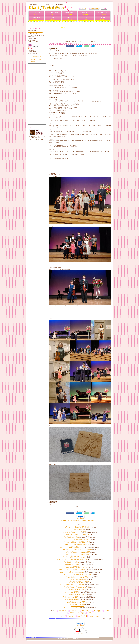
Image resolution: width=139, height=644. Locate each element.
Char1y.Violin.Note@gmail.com (35, 32)
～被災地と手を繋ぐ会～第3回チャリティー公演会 (78, 603)
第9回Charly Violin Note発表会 (72, 593)
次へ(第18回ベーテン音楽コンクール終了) (90, 520)
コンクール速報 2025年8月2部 (78, 546)
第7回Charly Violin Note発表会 (72, 599)
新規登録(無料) (95, 9)
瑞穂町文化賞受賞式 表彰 (78, 566)
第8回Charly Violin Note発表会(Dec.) (72, 596)
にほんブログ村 (80, 519)
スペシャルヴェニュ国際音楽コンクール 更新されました (78, 528)
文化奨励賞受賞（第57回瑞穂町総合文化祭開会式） (78, 539)
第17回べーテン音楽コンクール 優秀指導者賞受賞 (72, 573)
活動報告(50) (63, 611)
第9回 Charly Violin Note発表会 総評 (78, 589)
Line (87, 46)
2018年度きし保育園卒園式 (78, 606)
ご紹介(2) (90, 613)
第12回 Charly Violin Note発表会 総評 (77, 531)
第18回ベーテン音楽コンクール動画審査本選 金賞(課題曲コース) (72, 559)
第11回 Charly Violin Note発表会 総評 (77, 558)
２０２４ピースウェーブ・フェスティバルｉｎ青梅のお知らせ (72, 576)
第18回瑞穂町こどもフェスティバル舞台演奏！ (78, 568)
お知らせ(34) (74, 611)
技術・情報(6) (86, 611)
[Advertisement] (80, 35)
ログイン (83, 9)
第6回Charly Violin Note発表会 (78, 601)
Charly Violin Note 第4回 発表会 (72, 608)
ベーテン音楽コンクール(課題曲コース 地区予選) (78, 588)
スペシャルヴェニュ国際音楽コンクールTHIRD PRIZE (78, 534)
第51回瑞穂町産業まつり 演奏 (72, 563)
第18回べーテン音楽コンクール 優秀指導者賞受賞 (78, 553)
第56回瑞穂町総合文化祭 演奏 (72, 564)
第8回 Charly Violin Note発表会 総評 (78, 594)
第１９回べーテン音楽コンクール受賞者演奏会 (77, 526)
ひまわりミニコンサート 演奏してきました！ (77, 543)
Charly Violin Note (52, 7)
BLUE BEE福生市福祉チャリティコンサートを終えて (78, 578)
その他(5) (107, 611)
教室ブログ (71, 616)
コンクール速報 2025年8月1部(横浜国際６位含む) (72, 548)
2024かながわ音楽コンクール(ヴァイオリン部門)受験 (77, 551)
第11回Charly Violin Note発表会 (72, 561)
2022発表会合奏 (75, 591)
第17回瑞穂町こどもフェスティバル (77, 583)
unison (37, 132)
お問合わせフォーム (36, 62)
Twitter (80, 46)
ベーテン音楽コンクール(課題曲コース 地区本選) (72, 584)
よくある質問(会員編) (36, 59)
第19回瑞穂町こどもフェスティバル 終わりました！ (78, 544)
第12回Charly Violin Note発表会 (72, 536)
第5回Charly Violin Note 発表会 (78, 604)
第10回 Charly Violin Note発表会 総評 (77, 579)
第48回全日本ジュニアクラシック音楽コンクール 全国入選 (78, 554)
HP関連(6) (97, 611)
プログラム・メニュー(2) (76, 613)
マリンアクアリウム (94, 616)
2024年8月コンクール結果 (72, 571)
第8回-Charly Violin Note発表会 (72, 598)
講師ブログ (81, 616)
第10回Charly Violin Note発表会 (72, 586)
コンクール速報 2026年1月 (77, 529)
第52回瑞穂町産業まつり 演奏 (72, 538)
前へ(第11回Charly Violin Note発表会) (70, 520)
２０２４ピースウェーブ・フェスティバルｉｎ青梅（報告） (77, 574)
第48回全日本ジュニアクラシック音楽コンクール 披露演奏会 (78, 549)
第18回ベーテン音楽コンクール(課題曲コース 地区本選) (72, 569)
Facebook (71, 46)
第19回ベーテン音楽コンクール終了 (72, 533)
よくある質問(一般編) (36, 56)
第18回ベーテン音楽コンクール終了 (72, 556)
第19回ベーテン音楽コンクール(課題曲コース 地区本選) (78, 541)
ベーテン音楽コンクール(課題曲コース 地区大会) (78, 581)
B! (93, 46)
